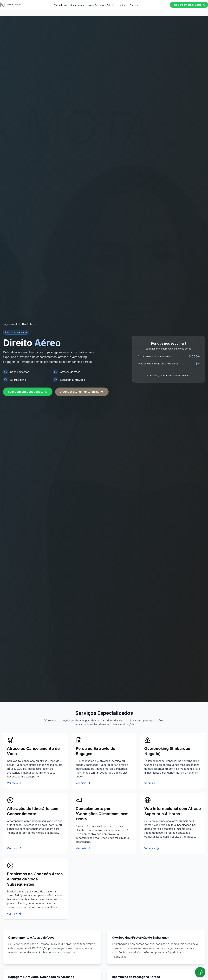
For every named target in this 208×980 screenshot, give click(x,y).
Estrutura (112, 5)
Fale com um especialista (189, 5)
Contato (134, 5)
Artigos (123, 5)
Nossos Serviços (95, 5)
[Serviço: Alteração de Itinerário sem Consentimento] (35, 824)
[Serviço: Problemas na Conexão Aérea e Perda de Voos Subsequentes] (35, 889)
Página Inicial (60, 5)
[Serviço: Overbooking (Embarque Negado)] (173, 761)
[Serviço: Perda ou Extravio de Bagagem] (104, 761)
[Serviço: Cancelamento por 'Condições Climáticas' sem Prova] (104, 824)
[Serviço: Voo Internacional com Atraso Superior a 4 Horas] (173, 824)
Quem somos (77, 5)
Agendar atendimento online (82, 392)
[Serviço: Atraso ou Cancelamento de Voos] (35, 761)
